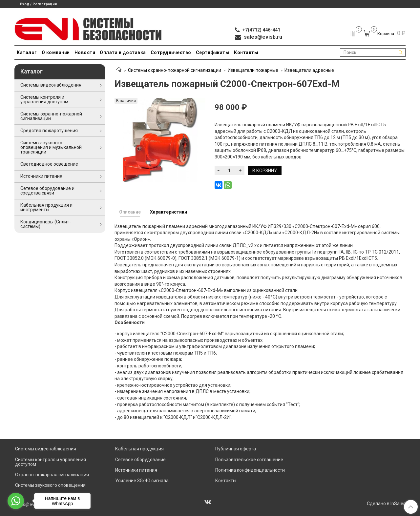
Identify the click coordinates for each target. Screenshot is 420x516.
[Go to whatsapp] (16, 501)
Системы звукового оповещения (50, 485)
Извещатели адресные (309, 70)
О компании (56, 52)
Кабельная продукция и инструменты (46, 207)
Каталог (27, 52)
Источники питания (41, 176)
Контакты (246, 52)
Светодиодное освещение (49, 164)
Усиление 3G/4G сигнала (142, 481)
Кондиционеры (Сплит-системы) (46, 224)
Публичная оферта (236, 449)
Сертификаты (213, 52)
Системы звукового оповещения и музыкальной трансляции (51, 147)
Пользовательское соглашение (249, 460)
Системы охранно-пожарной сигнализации (175, 70)
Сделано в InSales (386, 504)
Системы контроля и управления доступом (44, 99)
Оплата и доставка (123, 52)
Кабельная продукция (139, 449)
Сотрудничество (171, 52)
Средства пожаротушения (49, 131)
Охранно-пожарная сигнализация (52, 475)
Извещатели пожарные (253, 70)
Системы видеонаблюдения (51, 85)
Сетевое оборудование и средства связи (47, 191)
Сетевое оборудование (140, 460)
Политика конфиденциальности (250, 470)
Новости (85, 52)
